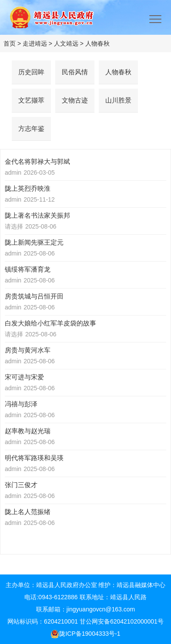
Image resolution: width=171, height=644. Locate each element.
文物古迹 (75, 100)
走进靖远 (35, 43)
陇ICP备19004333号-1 (85, 634)
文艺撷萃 (31, 100)
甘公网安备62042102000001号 (122, 621)
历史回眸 (31, 72)
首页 (10, 43)
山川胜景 (118, 100)
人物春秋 (97, 43)
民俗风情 (75, 72)
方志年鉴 (31, 128)
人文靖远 (66, 43)
